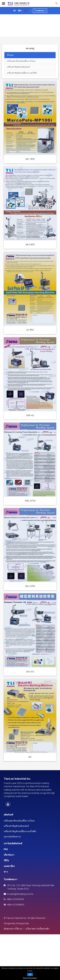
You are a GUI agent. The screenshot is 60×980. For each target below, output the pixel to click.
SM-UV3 (30, 672)
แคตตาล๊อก (9, 866)
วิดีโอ (6, 861)
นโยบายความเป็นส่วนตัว (38, 929)
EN (15, 11)
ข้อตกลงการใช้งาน (13, 929)
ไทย (26, 11)
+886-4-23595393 (14, 899)
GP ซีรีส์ (30, 330)
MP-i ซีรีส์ (30, 159)
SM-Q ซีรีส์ (30, 586)
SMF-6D (30, 415)
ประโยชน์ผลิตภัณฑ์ (13, 843)
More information (30, 978)
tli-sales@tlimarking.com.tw (18, 894)
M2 (30, 757)
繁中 (20, 11)
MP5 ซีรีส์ (30, 245)
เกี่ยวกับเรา (9, 855)
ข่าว (6, 872)
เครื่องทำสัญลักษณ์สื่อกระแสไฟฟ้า (20, 831)
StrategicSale (22, 923)
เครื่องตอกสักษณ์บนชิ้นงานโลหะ (19, 821)
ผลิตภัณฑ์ (8, 815)
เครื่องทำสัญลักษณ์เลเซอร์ (16, 826)
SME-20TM (30, 501)
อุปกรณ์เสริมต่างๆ (12, 837)
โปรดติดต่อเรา (40, 11)
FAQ (6, 849)
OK (30, 974)
